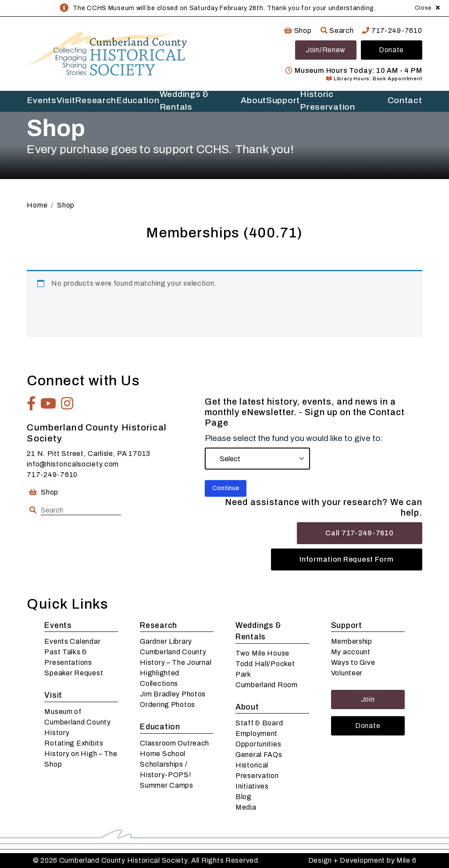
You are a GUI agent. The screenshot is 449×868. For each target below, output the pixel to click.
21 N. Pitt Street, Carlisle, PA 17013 (89, 454)
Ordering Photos (167, 705)
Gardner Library (166, 641)
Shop (298, 30)
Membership (352, 641)
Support (283, 100)
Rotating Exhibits (74, 743)
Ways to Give (353, 662)
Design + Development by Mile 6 (362, 860)
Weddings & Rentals (184, 101)
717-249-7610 (392, 30)
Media (246, 807)
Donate (391, 50)
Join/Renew (326, 50)
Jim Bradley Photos (173, 694)
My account (351, 652)
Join (368, 699)
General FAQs (259, 755)
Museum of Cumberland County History (77, 722)
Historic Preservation (328, 101)
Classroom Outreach (175, 743)
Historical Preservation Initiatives (257, 776)
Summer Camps (167, 785)
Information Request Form (346, 559)
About (253, 100)
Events (41, 100)
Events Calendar (72, 641)
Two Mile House (262, 653)
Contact (405, 100)
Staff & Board (259, 723)
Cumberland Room (267, 685)
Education (138, 100)
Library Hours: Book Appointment (374, 79)
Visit (66, 100)
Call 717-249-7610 (359, 533)
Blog (244, 797)
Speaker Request (74, 673)
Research (96, 100)
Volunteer (347, 673)
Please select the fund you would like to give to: (294, 438)
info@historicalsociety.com (73, 464)
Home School (163, 754)
